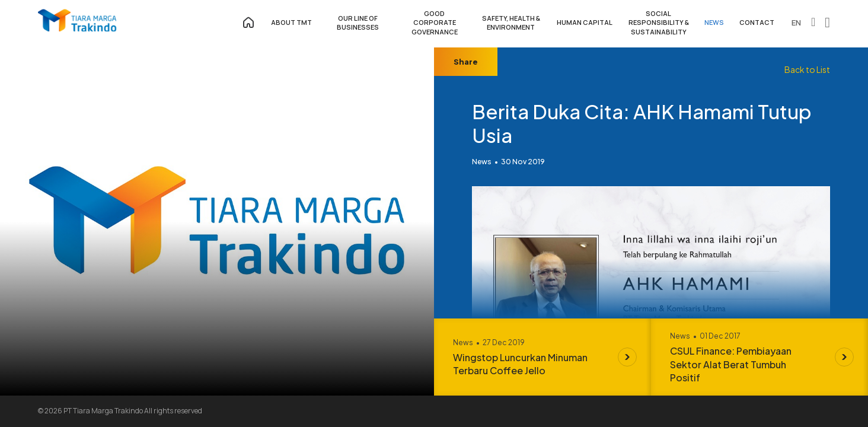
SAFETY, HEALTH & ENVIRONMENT (511, 23)
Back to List (807, 69)
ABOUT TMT (291, 22)
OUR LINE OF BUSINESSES (358, 23)
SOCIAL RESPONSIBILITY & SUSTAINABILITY (659, 23)
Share (466, 62)
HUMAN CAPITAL (585, 22)
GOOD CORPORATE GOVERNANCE (435, 23)
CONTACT (757, 22)
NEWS (714, 22)
